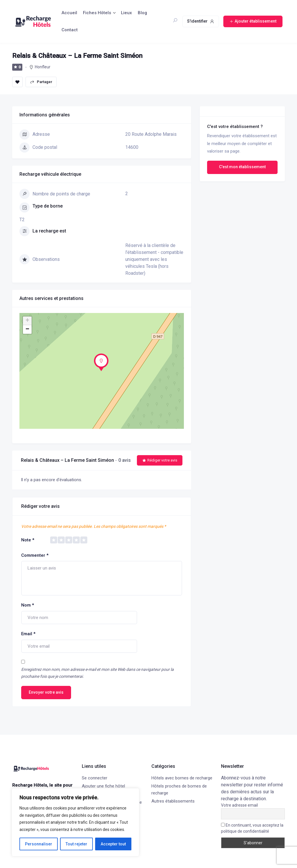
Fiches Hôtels (97, 13)
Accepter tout (113, 844)
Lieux (126, 13)
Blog (142, 13)
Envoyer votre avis (46, 692)
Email (28, 634)
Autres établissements (173, 801)
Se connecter (95, 778)
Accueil (69, 13)
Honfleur (43, 67)
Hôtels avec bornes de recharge (182, 778)
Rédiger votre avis (160, 460)
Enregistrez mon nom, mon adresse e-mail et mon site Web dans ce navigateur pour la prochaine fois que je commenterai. (97, 673)
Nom (28, 605)
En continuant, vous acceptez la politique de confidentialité (252, 828)
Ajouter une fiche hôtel (103, 786)
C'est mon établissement (242, 167)
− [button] (27, 329)
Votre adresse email (239, 805)
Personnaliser (39, 844)
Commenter (35, 555)
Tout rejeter (76, 844)
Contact (70, 30)
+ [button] (27, 321)
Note (28, 540)
